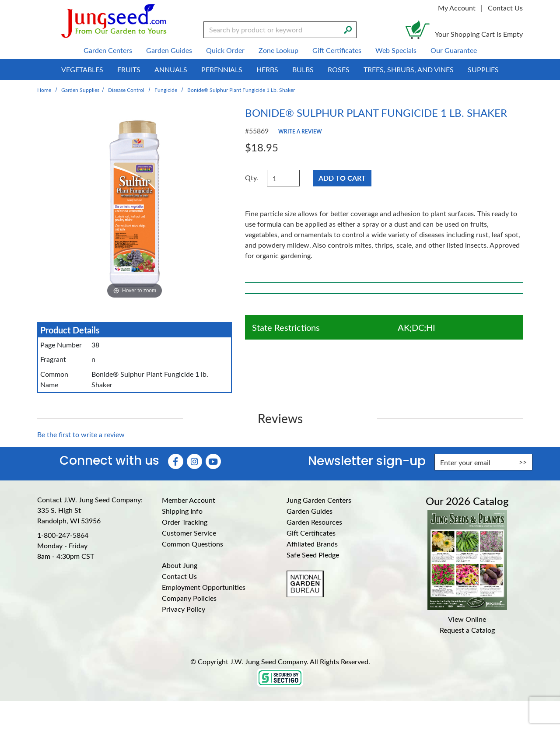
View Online (467, 619)
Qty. (252, 177)
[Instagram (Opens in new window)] (194, 461)
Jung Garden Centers (319, 500)
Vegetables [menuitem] (82, 69)
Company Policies (189, 598)
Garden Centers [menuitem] (108, 50)
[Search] (348, 29)
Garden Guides (310, 511)
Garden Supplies (80, 90)
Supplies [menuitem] (483, 69)
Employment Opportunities (204, 587)
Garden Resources (314, 522)
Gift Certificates (311, 533)
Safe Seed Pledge (313, 555)
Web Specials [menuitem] (396, 50)
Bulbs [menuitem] (303, 69)
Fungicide (166, 90)
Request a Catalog (467, 630)
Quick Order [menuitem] (225, 50)
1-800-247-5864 (63, 535)
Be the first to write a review (81, 434)
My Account (457, 8)
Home (44, 90)
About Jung (180, 565)
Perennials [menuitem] (222, 69)
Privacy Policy (184, 609)
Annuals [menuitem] (171, 69)
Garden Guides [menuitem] (169, 50)
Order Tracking (185, 522)
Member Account (189, 500)
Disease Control (126, 90)
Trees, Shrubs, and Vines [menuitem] (409, 69)
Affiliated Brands (312, 544)
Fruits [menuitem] (129, 69)
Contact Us (505, 8)
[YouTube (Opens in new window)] (213, 461)
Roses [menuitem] (339, 69)
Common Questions (192, 544)
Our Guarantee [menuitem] (454, 50)
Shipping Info (182, 511)
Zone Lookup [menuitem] (278, 50)
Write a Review (300, 131)
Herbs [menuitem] (267, 69)
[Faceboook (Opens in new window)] (176, 461)
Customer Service (189, 533)
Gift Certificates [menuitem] (337, 50)
